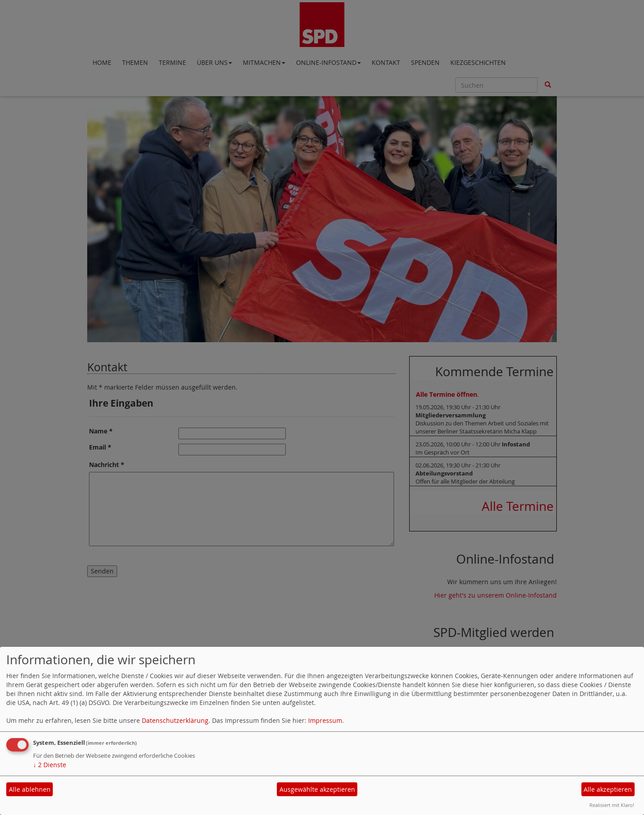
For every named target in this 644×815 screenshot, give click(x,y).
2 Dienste (50, 765)
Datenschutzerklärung (175, 720)
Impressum (325, 720)
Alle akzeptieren (608, 789)
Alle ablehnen (30, 789)
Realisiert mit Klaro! (612, 805)
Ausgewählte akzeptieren (317, 789)
